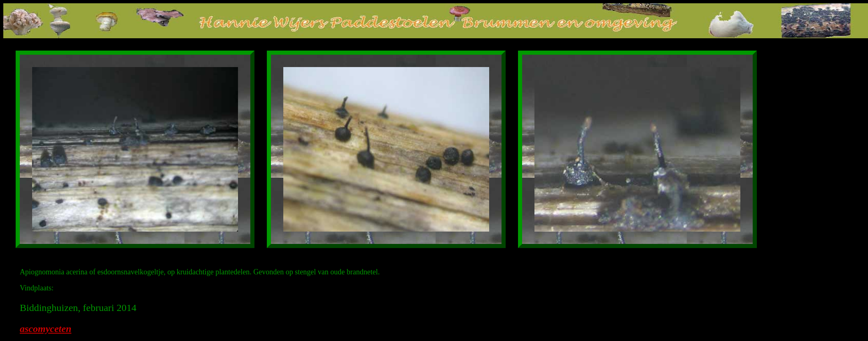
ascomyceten (45, 329)
